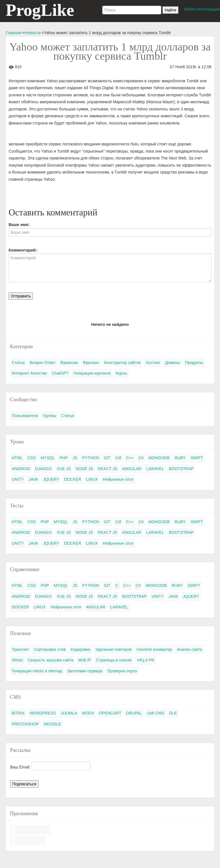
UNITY (18, 479)
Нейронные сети (118, 479)
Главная (13, 33)
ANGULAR (132, 469)
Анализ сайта (190, 649)
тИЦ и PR (146, 660)
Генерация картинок (92, 373)
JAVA (33, 479)
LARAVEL (155, 469)
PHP (64, 458)
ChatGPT (60, 373)
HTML (17, 458)
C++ (130, 458)
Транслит (20, 649)
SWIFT (197, 458)
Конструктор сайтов (122, 363)
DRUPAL (134, 713)
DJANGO (44, 469)
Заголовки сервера (85, 671)
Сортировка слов (50, 649)
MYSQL (48, 458)
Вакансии (69, 363)
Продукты (194, 363)
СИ (118, 458)
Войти (190, 9)
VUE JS (64, 469)
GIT (107, 458)
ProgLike (40, 10)
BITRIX (18, 713)
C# (141, 458)
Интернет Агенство (29, 373)
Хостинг (153, 363)
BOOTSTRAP (181, 469)
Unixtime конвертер (154, 649)
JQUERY (51, 479)
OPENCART (110, 713)
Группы (49, 416)
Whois (17, 660)
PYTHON (91, 458)
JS (75, 458)
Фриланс (91, 363)
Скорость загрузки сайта (51, 660)
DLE (173, 713)
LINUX (92, 479)
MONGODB (159, 458)
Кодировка (81, 649)
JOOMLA (69, 713)
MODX (88, 713)
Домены (173, 363)
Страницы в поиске (114, 660)
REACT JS (108, 469)
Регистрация (208, 9)
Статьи (18, 363)
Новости (32, 33)
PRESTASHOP (25, 724)
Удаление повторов (114, 649)
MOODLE (53, 724)
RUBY (180, 458)
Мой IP (85, 660)
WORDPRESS (43, 713)
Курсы (121, 373)
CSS (32, 458)
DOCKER (72, 479)
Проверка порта (122, 671)
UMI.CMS (156, 713)
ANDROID (21, 469)
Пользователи (25, 416)
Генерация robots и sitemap (37, 671)
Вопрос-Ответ (42, 363)
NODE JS (84, 469)
